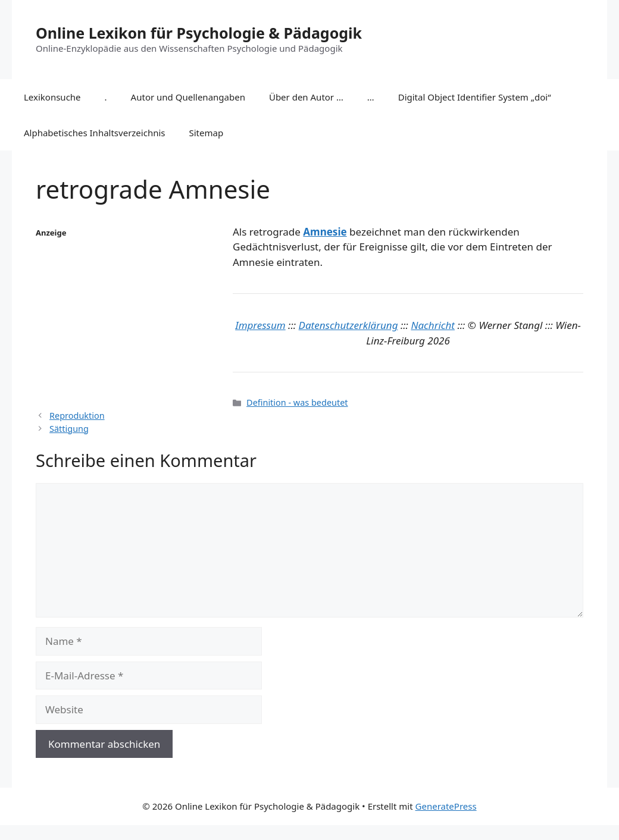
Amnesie (325, 232)
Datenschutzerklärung (348, 325)
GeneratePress (446, 806)
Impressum (260, 325)
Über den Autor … (306, 97)
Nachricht (433, 325)
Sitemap (207, 133)
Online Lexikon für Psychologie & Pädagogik (199, 33)
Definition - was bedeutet (297, 402)
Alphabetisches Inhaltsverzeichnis (95, 133)
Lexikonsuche (52, 97)
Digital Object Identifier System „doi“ (475, 97)
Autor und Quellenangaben (188, 97)
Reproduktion (77, 416)
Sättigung (69, 429)
